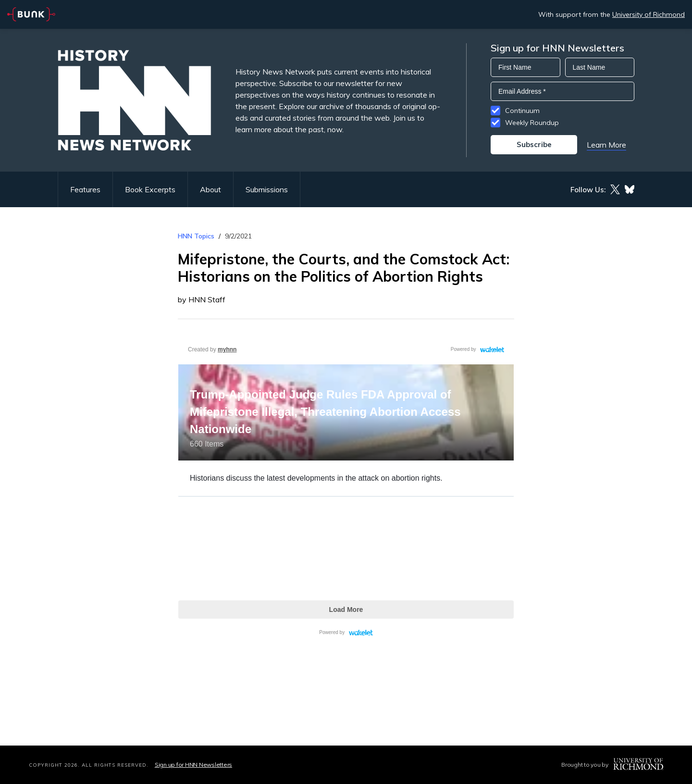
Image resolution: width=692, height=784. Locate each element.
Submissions (267, 189)
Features (85, 189)
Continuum (522, 111)
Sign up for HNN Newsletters (193, 765)
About (210, 189)
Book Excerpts (150, 189)
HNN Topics (196, 236)
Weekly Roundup (532, 123)
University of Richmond (649, 14)
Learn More (606, 145)
